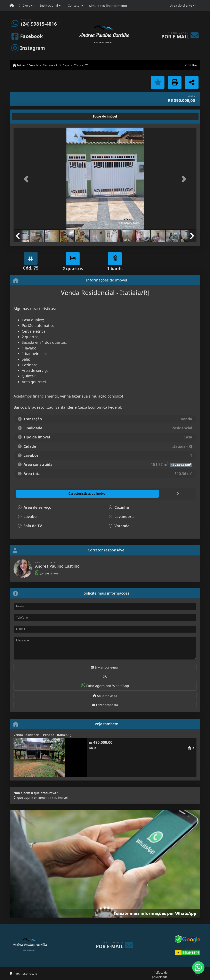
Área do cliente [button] (181, 5)
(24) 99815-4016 (39, 24)
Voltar (191, 65)
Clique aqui (22, 798)
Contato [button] (74, 5)
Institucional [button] (49, 5)
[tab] (27, 116)
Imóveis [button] (24, 5)
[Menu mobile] (12, 6)
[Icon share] (27, 36)
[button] (27, 179)
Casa (66, 65)
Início (19, 65)
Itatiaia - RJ (50, 65)
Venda (34, 65)
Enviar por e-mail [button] (105, 667)
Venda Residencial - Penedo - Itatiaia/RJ (43, 735)
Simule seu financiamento (108, 6)
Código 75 (81, 65)
